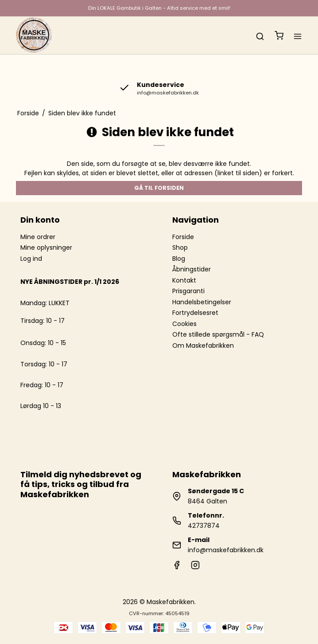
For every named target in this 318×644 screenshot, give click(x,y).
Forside (183, 237)
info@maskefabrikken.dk (226, 550)
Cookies (184, 324)
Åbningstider (192, 269)
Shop (180, 247)
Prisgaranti (188, 291)
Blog (179, 259)
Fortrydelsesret (195, 313)
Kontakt (184, 280)
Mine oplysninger (46, 247)
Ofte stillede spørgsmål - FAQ (218, 334)
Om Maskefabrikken (203, 346)
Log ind (31, 259)
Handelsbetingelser (202, 302)
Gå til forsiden (159, 188)
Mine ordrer (38, 237)
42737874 (204, 526)
